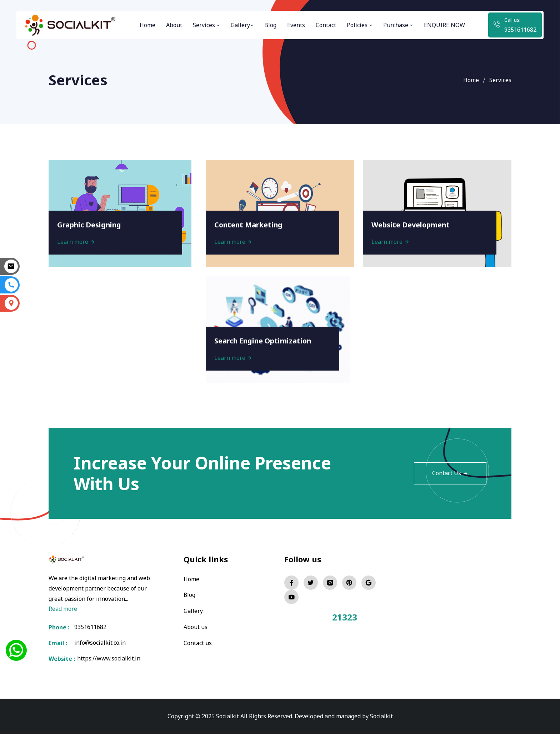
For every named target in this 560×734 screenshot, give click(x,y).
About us (196, 626)
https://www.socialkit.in (107, 659)
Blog (270, 25)
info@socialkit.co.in (100, 643)
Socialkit (381, 716)
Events (296, 25)
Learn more (77, 241)
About (174, 25)
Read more (63, 609)
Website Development (411, 224)
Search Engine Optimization (264, 340)
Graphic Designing (90, 224)
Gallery (242, 25)
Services (206, 25)
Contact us (198, 642)
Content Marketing (250, 224)
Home (147, 25)
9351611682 (520, 30)
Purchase (398, 25)
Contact (326, 25)
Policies (360, 25)
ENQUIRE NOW (444, 25)
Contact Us (450, 473)
